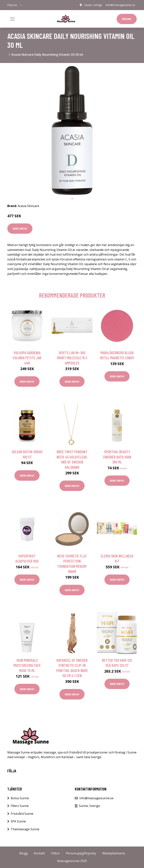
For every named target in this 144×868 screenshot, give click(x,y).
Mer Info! (20, 228)
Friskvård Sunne (22, 814)
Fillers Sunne (20, 806)
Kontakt (39, 853)
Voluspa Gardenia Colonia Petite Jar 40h (27, 358)
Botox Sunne (20, 798)
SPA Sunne (18, 821)
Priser (127, 19)
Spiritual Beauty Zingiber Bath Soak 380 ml (117, 457)
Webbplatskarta (114, 853)
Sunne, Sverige (93, 5)
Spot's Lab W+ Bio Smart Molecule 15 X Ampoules (72, 358)
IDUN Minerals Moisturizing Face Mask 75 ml (27, 665)
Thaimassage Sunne (25, 829)
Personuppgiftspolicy (81, 853)
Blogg (24, 853)
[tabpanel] (72, 130)
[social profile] (21, 5)
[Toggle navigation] (12, 19)
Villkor (55, 853)
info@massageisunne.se (120, 5)
